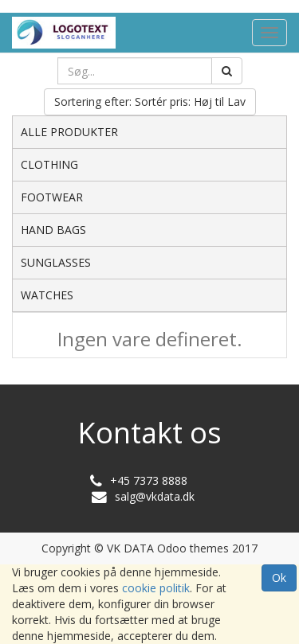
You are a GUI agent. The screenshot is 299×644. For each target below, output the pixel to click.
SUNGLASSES (56, 262)
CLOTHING (49, 164)
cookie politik (156, 588)
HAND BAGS (53, 230)
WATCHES (47, 295)
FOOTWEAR (52, 197)
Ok (279, 578)
